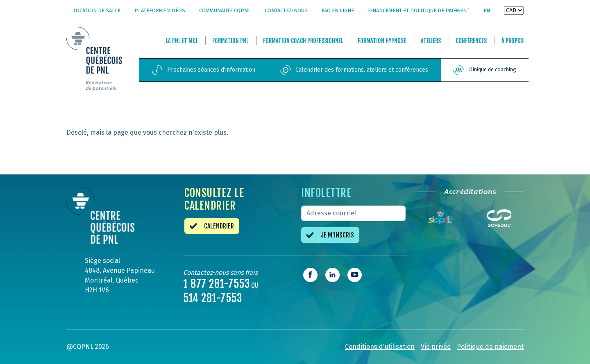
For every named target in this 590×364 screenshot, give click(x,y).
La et (182, 41)
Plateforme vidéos (160, 10)
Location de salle (97, 10)
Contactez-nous (286, 10)
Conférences (471, 41)
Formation (230, 41)
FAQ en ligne (338, 10)
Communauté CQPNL (225, 10)
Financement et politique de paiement (419, 10)
